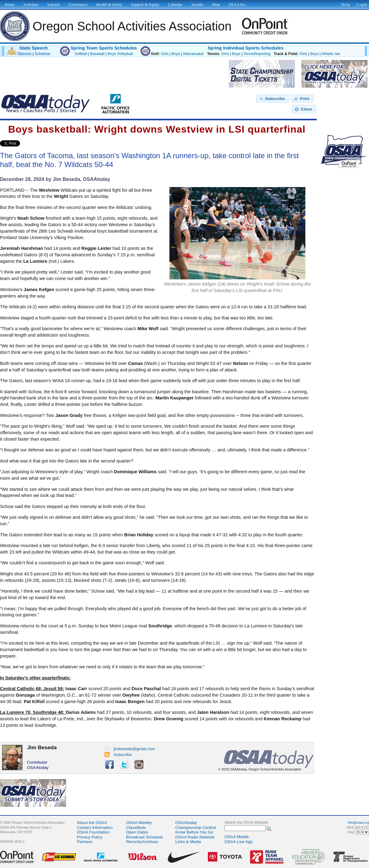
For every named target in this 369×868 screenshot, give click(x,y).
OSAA (186, 823)
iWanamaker (193, 54)
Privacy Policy (90, 837)
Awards (197, 4)
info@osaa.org (358, 822)
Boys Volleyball (120, 54)
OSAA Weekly (139, 823)
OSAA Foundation (93, 832)
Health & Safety (109, 4)
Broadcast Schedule (144, 837)
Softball (81, 54)
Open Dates (137, 832)
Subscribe (118, 755)
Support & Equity (145, 4)
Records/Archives (142, 842)
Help (346, 4)
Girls (165, 54)
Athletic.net (331, 54)
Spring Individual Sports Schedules (246, 48)
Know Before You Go (194, 832)
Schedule (43, 54)
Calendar (175, 4)
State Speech (34, 48)
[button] (273, 99)
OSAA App (238, 842)
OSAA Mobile (237, 837)
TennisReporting (257, 54)
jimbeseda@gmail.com (130, 749)
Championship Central (196, 828)
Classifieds (136, 828)
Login (362, 4)
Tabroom (24, 54)
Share (30, 143)
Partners (85, 842)
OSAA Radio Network (195, 837)
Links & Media (188, 842)
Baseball (97, 54)
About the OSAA (92, 823)
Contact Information (95, 828)
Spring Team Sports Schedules (104, 48)
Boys (176, 54)
